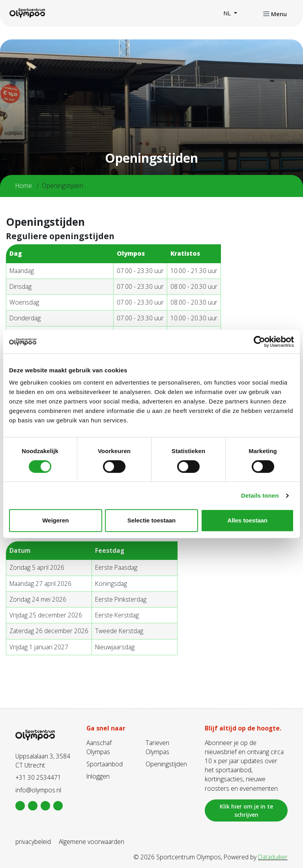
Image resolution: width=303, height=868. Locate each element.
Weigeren (55, 520)
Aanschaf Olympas (99, 747)
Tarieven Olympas (157, 747)
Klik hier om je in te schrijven (246, 810)
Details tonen (260, 495)
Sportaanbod (105, 764)
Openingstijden (166, 764)
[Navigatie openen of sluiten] (275, 13)
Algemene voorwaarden (92, 842)
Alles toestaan (247, 520)
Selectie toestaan (152, 520)
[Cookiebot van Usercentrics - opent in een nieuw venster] (259, 342)
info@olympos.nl (38, 790)
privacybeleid (33, 842)
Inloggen (98, 776)
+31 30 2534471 (38, 777)
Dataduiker (273, 857)
